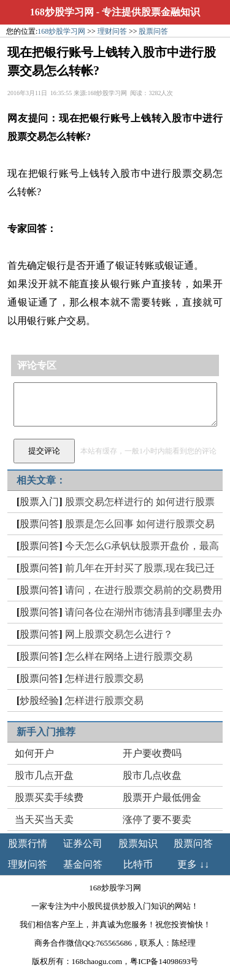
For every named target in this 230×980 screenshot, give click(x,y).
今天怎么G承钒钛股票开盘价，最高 (142, 546)
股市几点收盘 (152, 775)
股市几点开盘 (44, 775)
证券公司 (83, 843)
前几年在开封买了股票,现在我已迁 (140, 568)
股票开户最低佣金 (162, 797)
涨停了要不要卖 (157, 820)
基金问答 (83, 864)
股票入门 (39, 502)
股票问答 (153, 31)
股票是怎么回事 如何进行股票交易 (140, 524)
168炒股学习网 (62, 12)
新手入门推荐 (46, 732)
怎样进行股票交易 (104, 678)
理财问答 (112, 31)
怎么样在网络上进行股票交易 (129, 656)
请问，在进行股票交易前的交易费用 (144, 590)
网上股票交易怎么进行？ (119, 634)
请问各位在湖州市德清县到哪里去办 (144, 612)
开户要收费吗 (152, 753)
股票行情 (28, 843)
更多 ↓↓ (193, 864)
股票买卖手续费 (49, 797)
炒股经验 (39, 700)
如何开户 (34, 753)
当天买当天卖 (44, 820)
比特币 (138, 864)
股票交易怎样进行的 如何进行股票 (140, 502)
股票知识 (138, 843)
